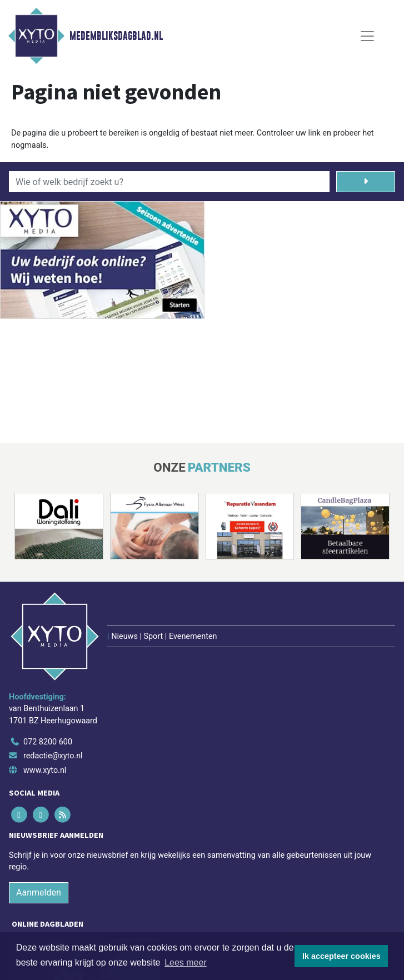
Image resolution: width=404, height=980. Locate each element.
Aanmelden (39, 892)
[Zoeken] (366, 182)
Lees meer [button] (186, 962)
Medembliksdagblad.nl (116, 36)
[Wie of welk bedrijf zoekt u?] (169, 182)
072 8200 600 (48, 742)
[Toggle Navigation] (367, 36)
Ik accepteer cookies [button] (341, 956)
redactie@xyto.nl (53, 756)
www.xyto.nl (45, 770)
